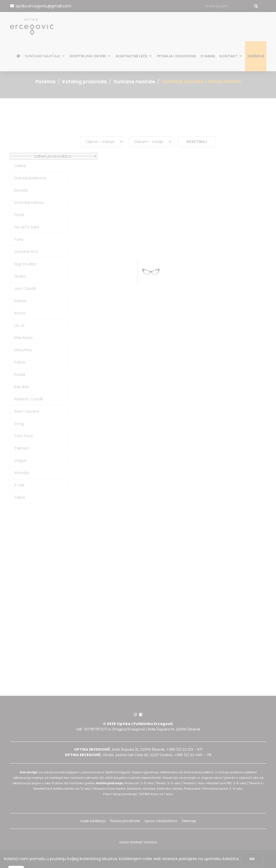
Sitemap (189, 821)
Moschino (23, 350)
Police (20, 362)
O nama (208, 57)
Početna (45, 82)
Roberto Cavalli (29, 399)
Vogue (20, 460)
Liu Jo (19, 325)
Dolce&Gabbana (30, 178)
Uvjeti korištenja (93, 821)
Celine (20, 166)
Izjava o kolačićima (161, 821)
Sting (19, 424)
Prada (20, 374)
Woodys (22, 473)
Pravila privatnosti (125, 821)
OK (252, 859)
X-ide (19, 485)
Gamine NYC (26, 252)
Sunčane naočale (45, 57)
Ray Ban (22, 387)
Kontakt (231, 57)
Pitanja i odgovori (176, 57)
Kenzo (20, 313)
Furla (19, 239)
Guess (20, 276)
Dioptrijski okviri (90, 57)
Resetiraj (197, 142)
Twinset (22, 448)
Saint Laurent (27, 411)
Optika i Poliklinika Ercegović (145, 724)
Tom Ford (23, 436)
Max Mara (23, 338)
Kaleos (20, 301)
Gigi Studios (25, 264)
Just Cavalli (25, 289)
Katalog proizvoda (84, 82)
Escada (21, 190)
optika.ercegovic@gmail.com (44, 6)
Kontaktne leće (134, 57)
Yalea (20, 497)
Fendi (19, 215)
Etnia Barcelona (29, 203)
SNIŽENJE (256, 57)
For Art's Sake (27, 227)
